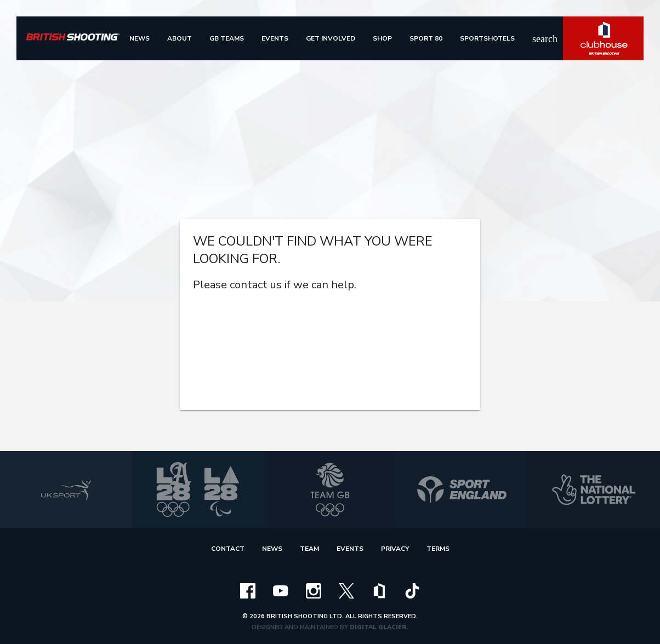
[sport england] (462, 489)
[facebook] (248, 590)
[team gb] (330, 489)
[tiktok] (412, 590)
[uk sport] (66, 489)
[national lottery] (594, 489)
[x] (346, 590)
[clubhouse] (379, 590)
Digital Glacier (378, 627)
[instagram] (314, 590)
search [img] (539, 39)
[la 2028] (198, 489)
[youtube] (281, 590)
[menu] (140, 38)
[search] (539, 38)
